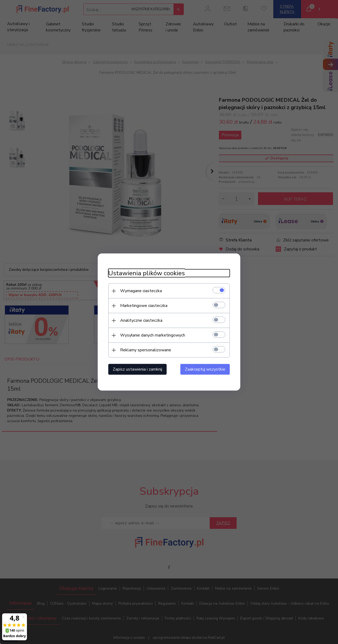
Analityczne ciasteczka (141, 320)
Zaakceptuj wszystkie (205, 369)
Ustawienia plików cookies (147, 273)
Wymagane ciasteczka (141, 291)
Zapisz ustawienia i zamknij (137, 369)
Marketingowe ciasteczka (144, 306)
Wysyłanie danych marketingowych (153, 335)
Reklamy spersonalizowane (146, 350)
